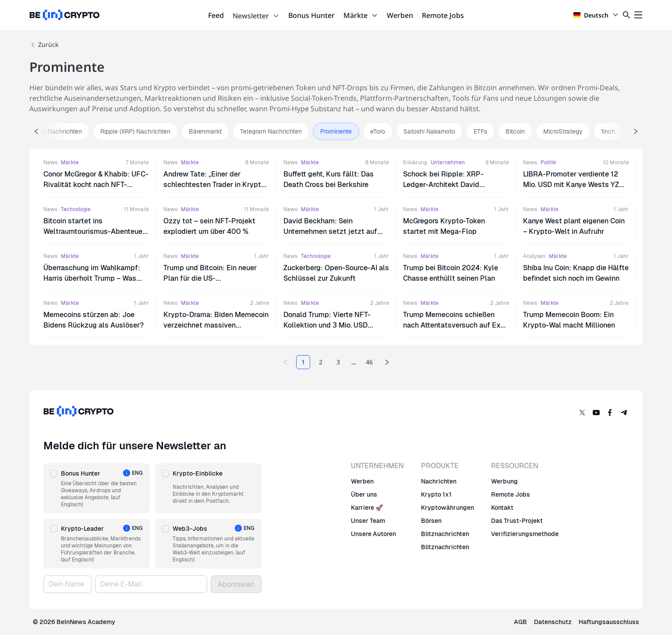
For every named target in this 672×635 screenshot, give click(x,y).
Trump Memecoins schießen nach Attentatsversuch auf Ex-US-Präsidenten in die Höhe (453, 325)
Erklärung (415, 162)
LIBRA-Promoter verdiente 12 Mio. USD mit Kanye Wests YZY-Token (575, 185)
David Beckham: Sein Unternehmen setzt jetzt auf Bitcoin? (330, 231)
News (50, 162)
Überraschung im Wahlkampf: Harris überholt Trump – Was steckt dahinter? (92, 278)
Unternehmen (448, 162)
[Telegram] (624, 413)
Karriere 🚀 (367, 508)
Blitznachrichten (445, 534)
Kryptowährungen (447, 508)
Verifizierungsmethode (525, 534)
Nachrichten (439, 481)
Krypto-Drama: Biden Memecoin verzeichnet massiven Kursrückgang (216, 325)
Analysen (534, 256)
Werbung (504, 481)
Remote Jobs (443, 15)
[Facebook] (610, 413)
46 (369, 362)
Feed (216, 15)
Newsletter (256, 16)
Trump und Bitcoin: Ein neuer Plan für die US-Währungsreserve (210, 278)
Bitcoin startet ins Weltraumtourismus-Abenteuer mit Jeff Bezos (94, 231)
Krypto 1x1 (436, 494)
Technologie (76, 209)
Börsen (431, 521)
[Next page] (387, 362)
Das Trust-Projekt (517, 521)
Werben (400, 15)
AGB (520, 622)
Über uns (364, 494)
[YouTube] (596, 413)
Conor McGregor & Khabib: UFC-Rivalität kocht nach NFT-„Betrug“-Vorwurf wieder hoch (96, 185)
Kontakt (502, 508)
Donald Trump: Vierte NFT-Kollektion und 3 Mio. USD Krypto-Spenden (327, 325)
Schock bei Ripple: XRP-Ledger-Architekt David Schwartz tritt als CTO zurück (451, 185)
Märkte (361, 15)
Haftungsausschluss (609, 622)
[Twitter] (582, 413)
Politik (548, 162)
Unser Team (368, 521)
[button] (97, 488)
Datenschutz (553, 622)
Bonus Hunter (311, 15)
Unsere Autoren (373, 534)
